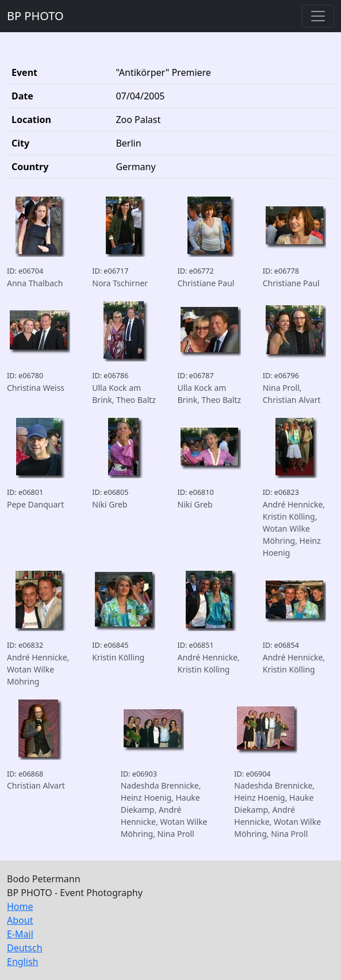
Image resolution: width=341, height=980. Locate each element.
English (22, 962)
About (20, 920)
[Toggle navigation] (318, 16)
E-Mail (20, 934)
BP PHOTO (35, 16)
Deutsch (25, 948)
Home (20, 906)
